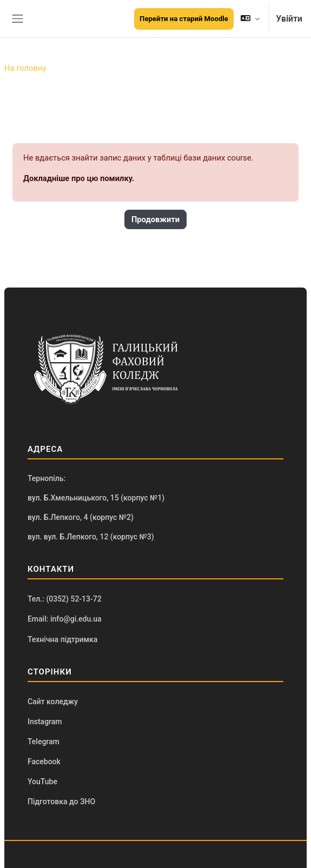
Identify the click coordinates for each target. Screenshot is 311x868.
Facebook (44, 762)
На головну (25, 68)
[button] (250, 19)
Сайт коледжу (53, 702)
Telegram (44, 742)
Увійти (289, 19)
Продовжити (155, 219)
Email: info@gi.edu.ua (65, 619)
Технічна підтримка (62, 639)
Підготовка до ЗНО (61, 802)
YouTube (42, 782)
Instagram (45, 722)
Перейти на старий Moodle (184, 19)
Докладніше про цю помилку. (79, 178)
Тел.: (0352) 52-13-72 (65, 599)
